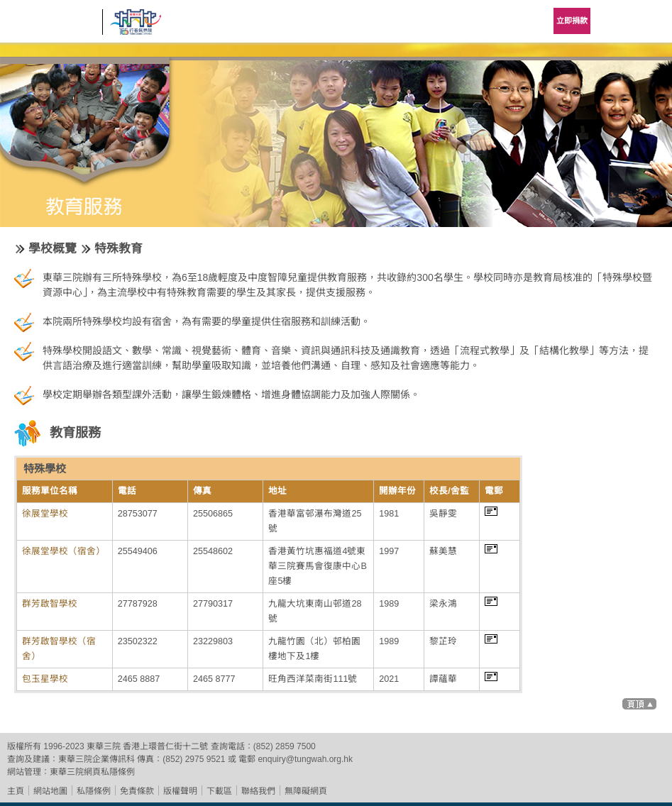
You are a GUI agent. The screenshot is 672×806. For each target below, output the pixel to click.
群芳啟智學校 (50, 604)
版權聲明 (180, 791)
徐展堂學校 (45, 514)
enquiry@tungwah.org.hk (305, 759)
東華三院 (51, 26)
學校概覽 (53, 249)
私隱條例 (94, 791)
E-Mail (491, 512)
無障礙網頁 (306, 791)
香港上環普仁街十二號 (165, 746)
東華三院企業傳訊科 (97, 759)
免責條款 (137, 791)
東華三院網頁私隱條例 (92, 772)
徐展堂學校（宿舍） (64, 551)
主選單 (651, 21)
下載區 (219, 791)
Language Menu (615, 21)
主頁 (16, 791)
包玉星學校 (45, 679)
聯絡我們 (258, 791)
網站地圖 (50, 791)
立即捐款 (572, 21)
